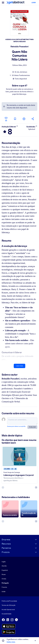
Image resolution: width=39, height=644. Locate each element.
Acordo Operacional (8, 609)
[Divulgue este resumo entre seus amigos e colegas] (33, 119)
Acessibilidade (6, 614)
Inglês (4, 562)
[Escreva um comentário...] (22, 421)
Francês (4, 587)
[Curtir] (6, 119)
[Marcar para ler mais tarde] (15, 119)
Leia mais (19, 366)
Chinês (4, 579)
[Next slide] (36, 487)
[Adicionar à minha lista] (24, 119)
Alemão (4, 566)
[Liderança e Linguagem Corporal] (19, 456)
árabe (4, 591)
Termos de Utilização (9, 605)
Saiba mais (11, 642)
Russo (4, 574)
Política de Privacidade (9, 601)
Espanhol (5, 570)
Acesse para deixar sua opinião (16, 426)
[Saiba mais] (17, 126)
